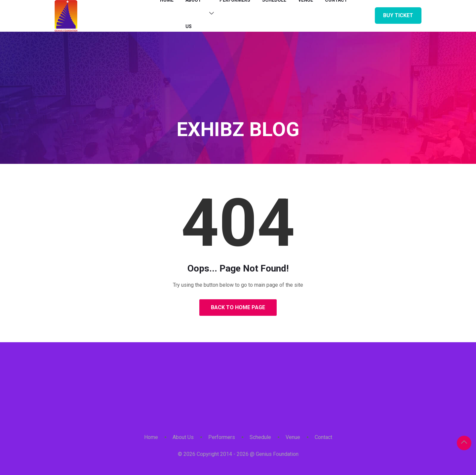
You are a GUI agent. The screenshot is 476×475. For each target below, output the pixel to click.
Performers (222, 437)
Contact (323, 437)
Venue (293, 437)
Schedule (260, 437)
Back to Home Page (238, 307)
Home (151, 437)
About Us (183, 437)
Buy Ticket (398, 15)
